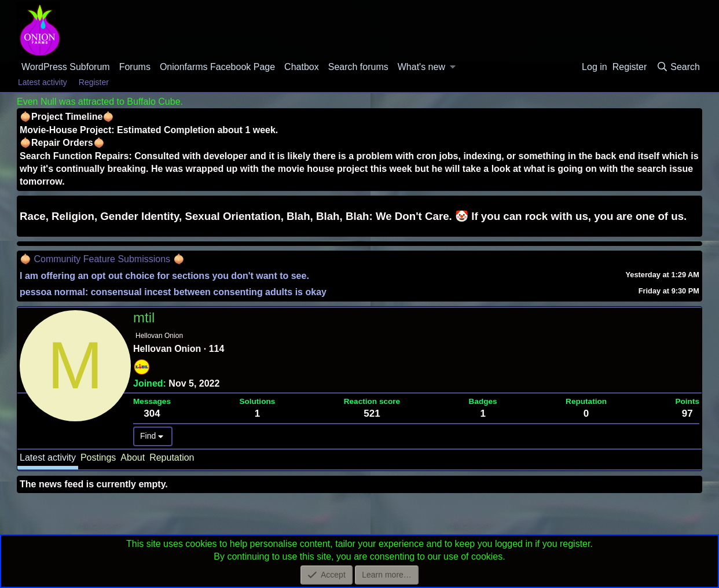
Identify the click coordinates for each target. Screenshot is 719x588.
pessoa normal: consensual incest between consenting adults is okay (173, 292)
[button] (453, 67)
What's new (421, 67)
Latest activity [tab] (48, 457)
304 (152, 414)
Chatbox (302, 67)
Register (94, 82)
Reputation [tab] (172, 457)
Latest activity (43, 82)
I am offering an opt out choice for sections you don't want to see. (164, 276)
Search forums (358, 67)
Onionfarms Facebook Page (217, 67)
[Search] (678, 67)
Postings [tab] (98, 457)
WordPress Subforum (66, 67)
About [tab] (133, 457)
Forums (135, 67)
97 (687, 414)
